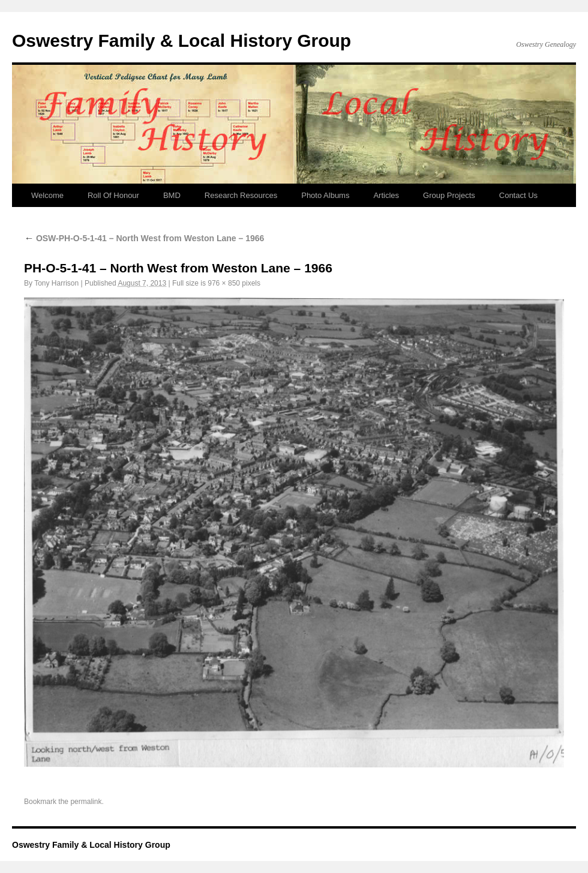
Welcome (47, 195)
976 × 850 (224, 283)
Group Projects (449, 195)
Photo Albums (325, 195)
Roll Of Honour (113, 195)
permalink (86, 802)
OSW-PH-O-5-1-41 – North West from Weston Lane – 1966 (144, 238)
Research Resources (241, 195)
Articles (386, 195)
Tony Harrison (56, 283)
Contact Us (518, 195)
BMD (172, 195)
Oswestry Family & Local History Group (181, 40)
